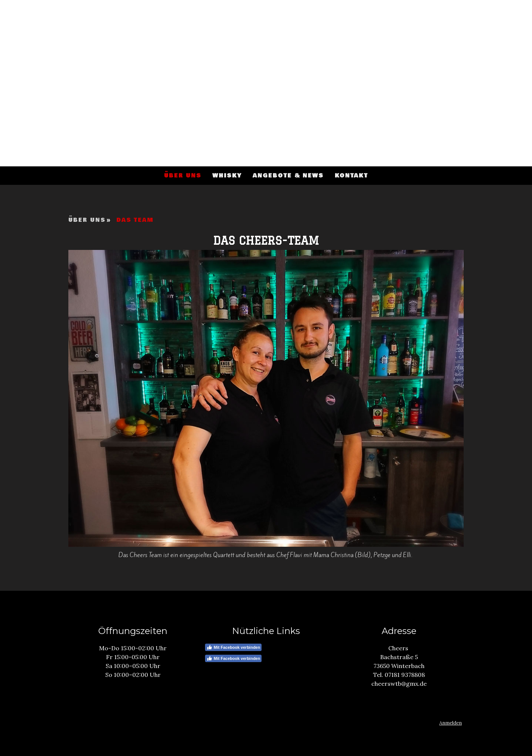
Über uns (183, 176)
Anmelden (451, 723)
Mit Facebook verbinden (233, 647)
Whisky (227, 176)
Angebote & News (288, 176)
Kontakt (351, 176)
